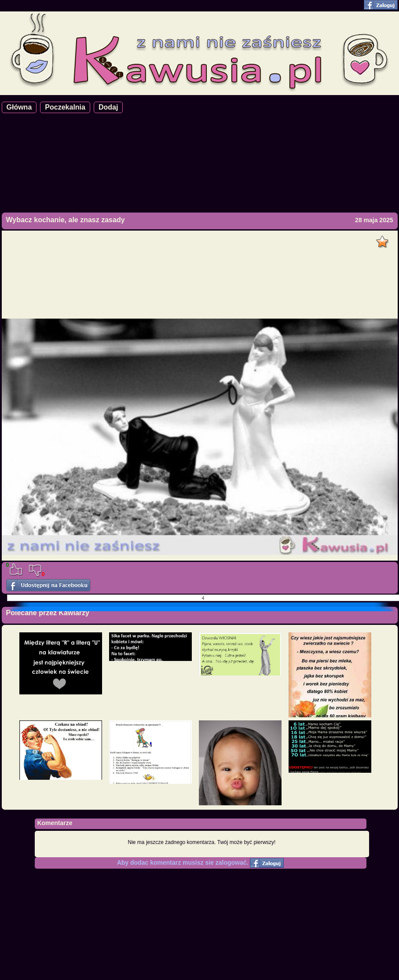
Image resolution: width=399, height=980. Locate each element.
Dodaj (108, 107)
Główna (19, 107)
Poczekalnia (65, 107)
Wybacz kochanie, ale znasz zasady (66, 220)
